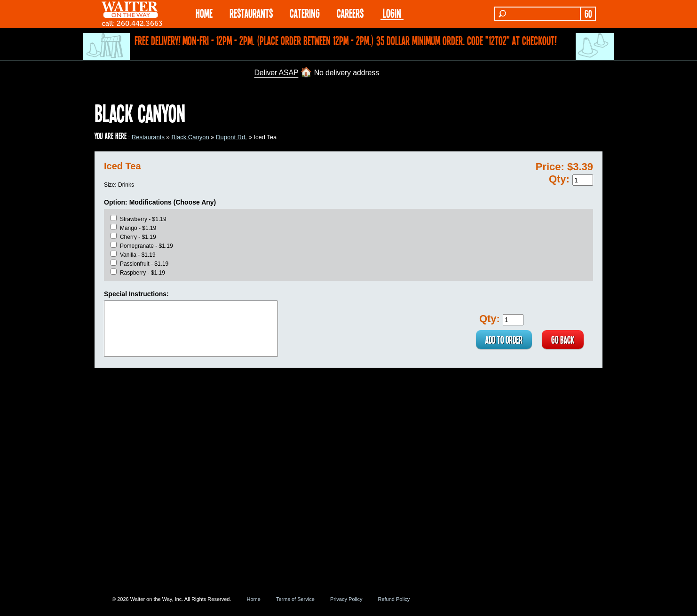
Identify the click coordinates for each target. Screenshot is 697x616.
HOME (204, 13)
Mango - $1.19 (138, 228)
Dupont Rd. (231, 137)
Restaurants (148, 137)
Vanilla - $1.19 (138, 255)
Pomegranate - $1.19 (147, 246)
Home (254, 599)
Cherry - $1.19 (138, 237)
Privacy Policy (346, 599)
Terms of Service (295, 599)
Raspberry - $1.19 (143, 273)
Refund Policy (394, 599)
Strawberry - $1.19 (143, 219)
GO (588, 14)
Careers (350, 13)
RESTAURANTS (251, 13)
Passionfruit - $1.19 (144, 264)
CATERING (305, 13)
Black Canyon (190, 137)
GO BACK (563, 340)
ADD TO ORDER (504, 340)
